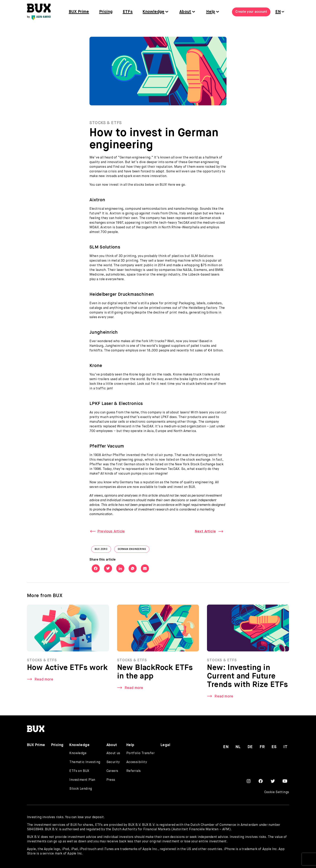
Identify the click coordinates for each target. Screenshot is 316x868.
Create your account (251, 12)
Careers (112, 771)
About (185, 12)
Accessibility (137, 762)
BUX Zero (103, 550)
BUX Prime (79, 12)
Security (113, 762)
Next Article (205, 531)
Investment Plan (82, 780)
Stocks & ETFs (106, 123)
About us (113, 753)
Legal (165, 745)
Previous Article (111, 531)
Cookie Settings (277, 792)
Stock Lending (81, 789)
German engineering (134, 550)
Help (211, 12)
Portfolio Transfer (140, 753)
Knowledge (154, 12)
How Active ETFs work (67, 670)
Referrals (134, 771)
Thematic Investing (85, 762)
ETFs (128, 12)
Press (111, 780)
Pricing (106, 12)
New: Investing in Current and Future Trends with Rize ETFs (247, 678)
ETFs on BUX (79, 771)
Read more (44, 681)
